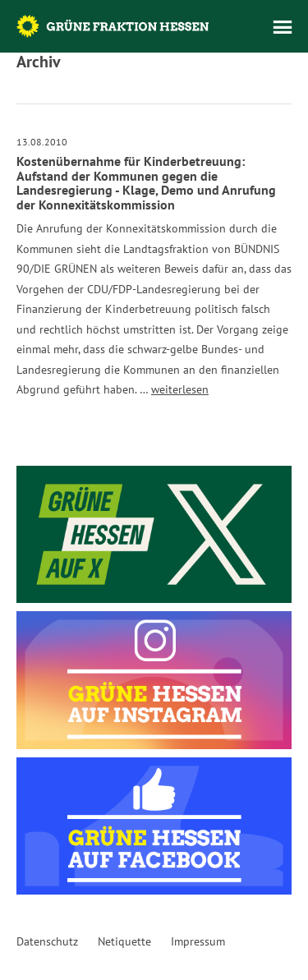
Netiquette (124, 941)
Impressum (198, 941)
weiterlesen (180, 389)
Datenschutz (47, 941)
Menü (283, 27)
